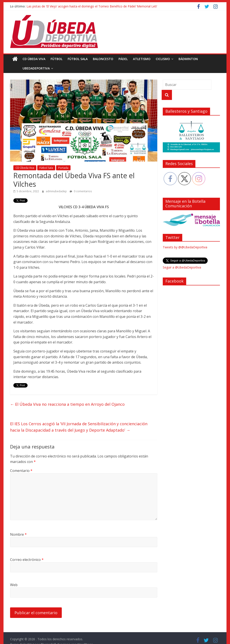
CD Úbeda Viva (34, 59)
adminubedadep (57, 191)
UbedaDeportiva (26, 68)
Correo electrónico (27, 560)
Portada (63, 168)
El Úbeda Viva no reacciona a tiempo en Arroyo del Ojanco (67, 404)
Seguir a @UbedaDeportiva (182, 267)
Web (14, 585)
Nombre (18, 534)
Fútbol (57, 59)
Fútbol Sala (78, 59)
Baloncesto (103, 59)
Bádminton (188, 59)
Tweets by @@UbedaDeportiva (185, 247)
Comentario (21, 471)
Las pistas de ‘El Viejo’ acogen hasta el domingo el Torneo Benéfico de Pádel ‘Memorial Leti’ (92, 6)
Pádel (123, 59)
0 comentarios (81, 191)
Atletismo (142, 59)
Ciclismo (163, 59)
